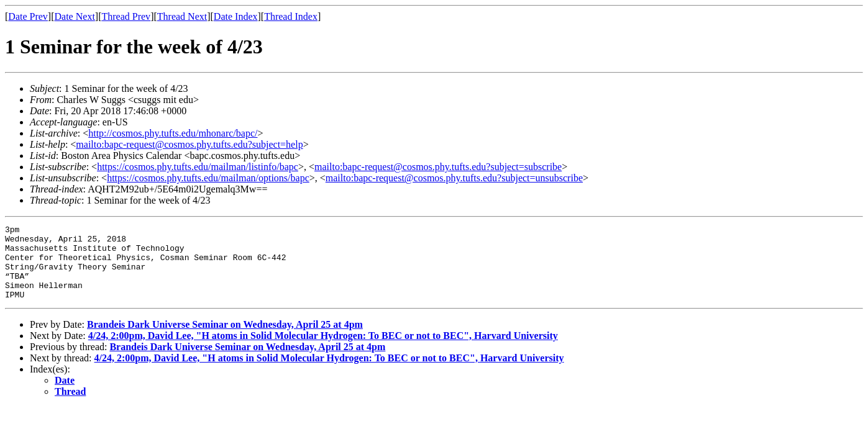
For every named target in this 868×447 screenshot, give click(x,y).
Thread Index (291, 16)
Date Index (236, 16)
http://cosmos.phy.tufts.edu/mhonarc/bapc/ (173, 133)
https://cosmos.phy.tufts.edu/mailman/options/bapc (208, 178)
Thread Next (182, 16)
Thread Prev (126, 16)
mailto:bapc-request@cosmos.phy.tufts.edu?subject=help (189, 144)
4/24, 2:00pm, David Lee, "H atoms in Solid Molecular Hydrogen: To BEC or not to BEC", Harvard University (323, 350)
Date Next (75, 16)
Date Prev (28, 16)
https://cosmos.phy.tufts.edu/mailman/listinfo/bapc (198, 167)
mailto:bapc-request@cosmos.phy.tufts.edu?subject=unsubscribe (454, 178)
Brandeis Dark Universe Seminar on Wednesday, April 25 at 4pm (225, 339)
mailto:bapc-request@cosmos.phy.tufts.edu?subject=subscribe (438, 167)
